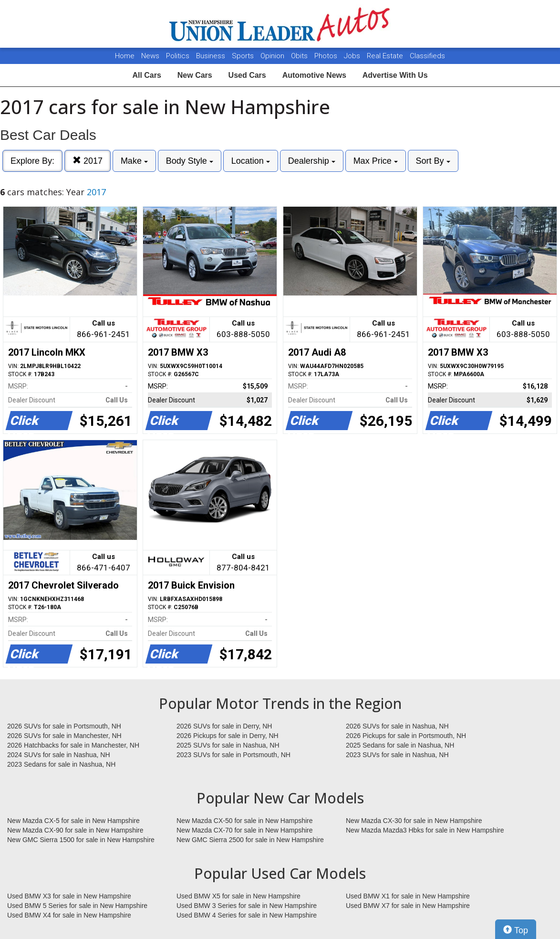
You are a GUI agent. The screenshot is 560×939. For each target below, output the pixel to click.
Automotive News (314, 75)
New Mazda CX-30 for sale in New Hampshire (414, 821)
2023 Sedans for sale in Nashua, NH (61, 764)
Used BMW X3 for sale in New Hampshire (69, 896)
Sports (244, 56)
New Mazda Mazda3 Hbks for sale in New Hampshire (425, 830)
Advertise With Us (395, 75)
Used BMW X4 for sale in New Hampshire (69, 915)
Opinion (273, 56)
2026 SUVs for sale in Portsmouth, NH (64, 726)
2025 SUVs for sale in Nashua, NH (228, 745)
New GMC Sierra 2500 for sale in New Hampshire (250, 840)
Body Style (190, 161)
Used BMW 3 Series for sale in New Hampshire (247, 906)
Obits (300, 56)
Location (251, 161)
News (150, 56)
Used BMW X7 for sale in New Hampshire (408, 906)
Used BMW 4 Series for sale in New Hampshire (247, 915)
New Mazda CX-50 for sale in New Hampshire (245, 821)
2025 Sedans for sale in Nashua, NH (400, 745)
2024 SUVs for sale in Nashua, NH (59, 755)
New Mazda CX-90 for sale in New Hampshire (75, 830)
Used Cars (247, 75)
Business (212, 56)
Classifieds (427, 56)
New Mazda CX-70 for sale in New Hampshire (245, 830)
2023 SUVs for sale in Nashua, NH (397, 755)
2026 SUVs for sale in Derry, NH (224, 726)
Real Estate (386, 56)
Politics (178, 56)
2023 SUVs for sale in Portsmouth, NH (233, 755)
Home (125, 56)
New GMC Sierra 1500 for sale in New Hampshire (81, 840)
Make (134, 161)
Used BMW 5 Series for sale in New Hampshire (77, 906)
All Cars (146, 75)
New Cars (195, 75)
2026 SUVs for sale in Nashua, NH (397, 726)
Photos (327, 56)
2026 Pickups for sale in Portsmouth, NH (406, 736)
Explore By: (32, 161)
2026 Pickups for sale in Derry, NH (228, 736)
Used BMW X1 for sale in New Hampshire (408, 896)
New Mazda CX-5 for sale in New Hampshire (73, 821)
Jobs (353, 56)
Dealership (312, 161)
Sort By (433, 161)
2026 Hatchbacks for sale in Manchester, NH (73, 745)
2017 (88, 161)
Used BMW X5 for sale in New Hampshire (239, 896)
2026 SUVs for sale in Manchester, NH (64, 736)
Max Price (376, 161)
